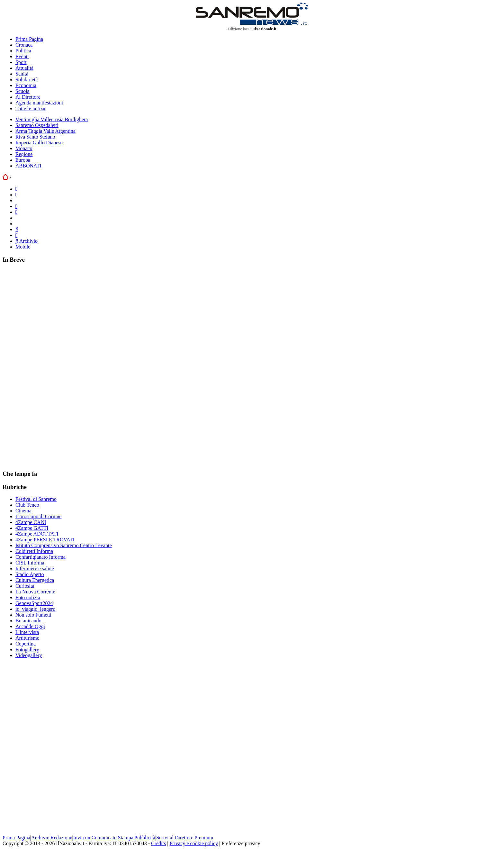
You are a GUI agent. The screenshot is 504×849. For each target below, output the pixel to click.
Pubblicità (145, 838)
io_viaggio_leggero (35, 609)
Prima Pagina (29, 39)
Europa (23, 160)
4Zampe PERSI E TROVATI (45, 540)
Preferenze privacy (241, 843)
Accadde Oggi (30, 626)
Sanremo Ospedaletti (37, 125)
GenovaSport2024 (34, 603)
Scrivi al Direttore (175, 838)
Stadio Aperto (30, 574)
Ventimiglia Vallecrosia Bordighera (52, 119)
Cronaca (24, 45)
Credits (158, 843)
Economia (26, 85)
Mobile (23, 247)
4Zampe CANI (31, 522)
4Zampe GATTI (32, 528)
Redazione (61, 838)
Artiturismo (27, 638)
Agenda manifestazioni (39, 103)
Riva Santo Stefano (35, 137)
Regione (24, 154)
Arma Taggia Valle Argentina (45, 131)
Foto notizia (28, 597)
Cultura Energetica (35, 580)
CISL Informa (30, 563)
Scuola (22, 91)
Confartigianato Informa (40, 557)
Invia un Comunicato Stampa (103, 838)
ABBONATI (28, 166)
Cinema (23, 511)
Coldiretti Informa (34, 551)
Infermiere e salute (35, 569)
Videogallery (29, 655)
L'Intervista (27, 632)
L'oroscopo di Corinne (38, 516)
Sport (21, 62)
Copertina (26, 644)
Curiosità (25, 586)
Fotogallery (27, 650)
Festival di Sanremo (36, 499)
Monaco (24, 148)
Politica (23, 51)
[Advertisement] (51, 366)
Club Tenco (27, 505)
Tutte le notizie (31, 108)
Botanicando (28, 621)
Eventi (22, 56)
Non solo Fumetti (33, 615)
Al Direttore (28, 97)
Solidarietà (27, 80)
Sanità (22, 74)
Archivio (27, 241)
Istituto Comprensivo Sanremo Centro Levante (64, 545)
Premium (204, 838)
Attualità (24, 68)
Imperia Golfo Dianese (39, 143)
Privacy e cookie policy (194, 843)
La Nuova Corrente (35, 592)
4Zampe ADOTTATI (37, 534)
